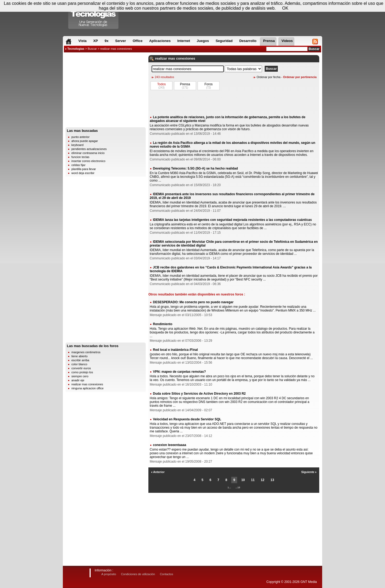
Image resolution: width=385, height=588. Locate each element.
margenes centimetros (86, 352)
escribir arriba (80, 360)
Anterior (158, 472)
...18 (238, 487)
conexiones (186, 58)
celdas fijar (78, 165)
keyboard (77, 145)
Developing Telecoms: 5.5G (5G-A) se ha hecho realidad (195, 168)
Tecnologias (76, 49)
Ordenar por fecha (269, 77)
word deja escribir (83, 173)
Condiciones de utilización (138, 574)
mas (172, 58)
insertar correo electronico (88, 161)
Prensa (185, 84)
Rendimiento (163, 324)
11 (253, 480)
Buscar (92, 49)
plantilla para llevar (84, 169)
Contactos (167, 574)
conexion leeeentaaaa (170, 445)
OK (285, 8)
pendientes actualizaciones (89, 149)
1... (229, 487)
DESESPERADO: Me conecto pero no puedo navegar (193, 302)
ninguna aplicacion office (87, 388)
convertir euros (81, 368)
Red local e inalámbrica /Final (175, 350)
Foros (209, 84)
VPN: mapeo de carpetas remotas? (179, 372)
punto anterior (80, 137)
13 (272, 480)
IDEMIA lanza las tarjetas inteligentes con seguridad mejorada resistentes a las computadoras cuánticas (232, 220)
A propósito (109, 574)
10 (243, 480)
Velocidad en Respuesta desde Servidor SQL (187, 419)
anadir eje (78, 380)
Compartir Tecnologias (94, 16)
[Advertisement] (106, 91)
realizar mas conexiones (87, 384)
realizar (161, 58)
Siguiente (309, 472)
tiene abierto (80, 356)
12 (262, 480)
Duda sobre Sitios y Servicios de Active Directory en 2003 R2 (199, 394)
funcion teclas (80, 157)
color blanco (79, 364)
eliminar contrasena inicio (88, 153)
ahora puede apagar (85, 141)
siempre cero (80, 376)
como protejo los (82, 372)
